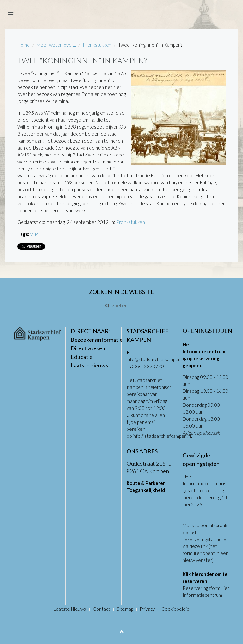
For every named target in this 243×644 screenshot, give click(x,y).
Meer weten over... (56, 45)
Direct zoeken (88, 348)
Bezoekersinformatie (97, 340)
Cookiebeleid (175, 609)
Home (24, 45)
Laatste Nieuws (70, 609)
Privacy (147, 609)
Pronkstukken (97, 45)
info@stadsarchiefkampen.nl (156, 359)
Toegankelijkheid (146, 490)
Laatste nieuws (89, 365)
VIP (34, 234)
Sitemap (125, 609)
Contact (101, 609)
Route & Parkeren (146, 483)
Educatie (82, 357)
